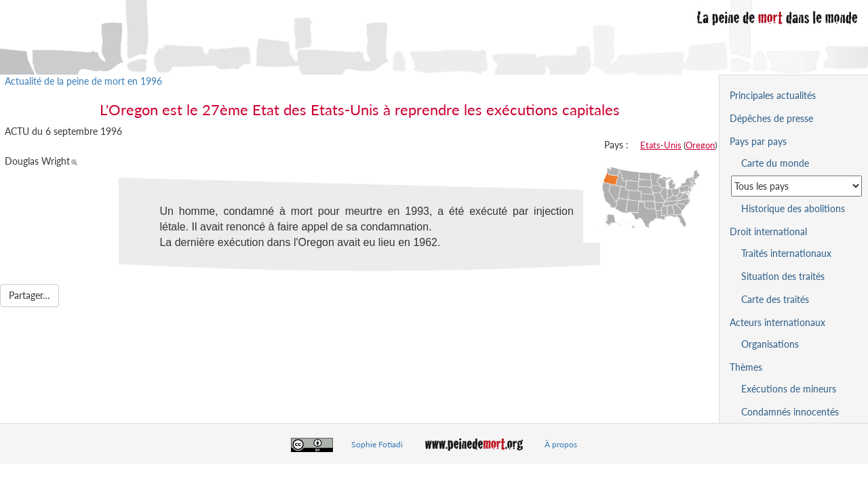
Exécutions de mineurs (789, 389)
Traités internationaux (786, 253)
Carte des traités (775, 299)
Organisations (770, 344)
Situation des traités (783, 276)
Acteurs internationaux (777, 322)
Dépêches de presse (771, 118)
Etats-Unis (661, 145)
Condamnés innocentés (790, 412)
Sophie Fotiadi (377, 444)
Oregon (700, 145)
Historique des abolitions (793, 208)
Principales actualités (773, 95)
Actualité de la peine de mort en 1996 (83, 81)
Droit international (768, 231)
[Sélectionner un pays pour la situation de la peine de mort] (796, 186)
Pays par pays (758, 141)
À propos (561, 444)
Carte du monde (775, 163)
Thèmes (746, 367)
